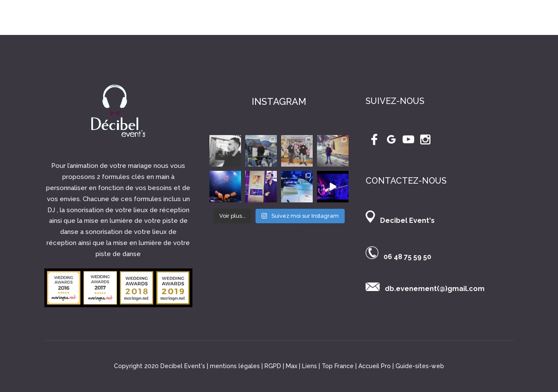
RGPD (273, 366)
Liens (310, 366)
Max (292, 366)
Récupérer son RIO (279, 233)
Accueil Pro (375, 366)
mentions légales (235, 366)
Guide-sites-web (420, 366)
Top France (338, 366)
